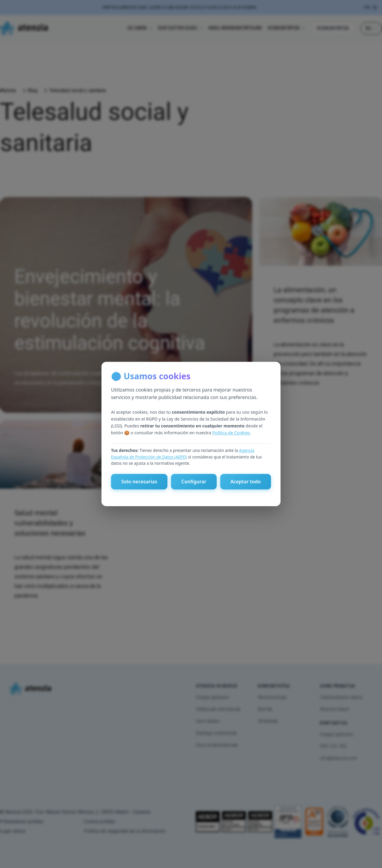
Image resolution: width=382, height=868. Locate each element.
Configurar (194, 482)
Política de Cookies (231, 433)
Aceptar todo (245, 482)
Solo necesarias (139, 482)
